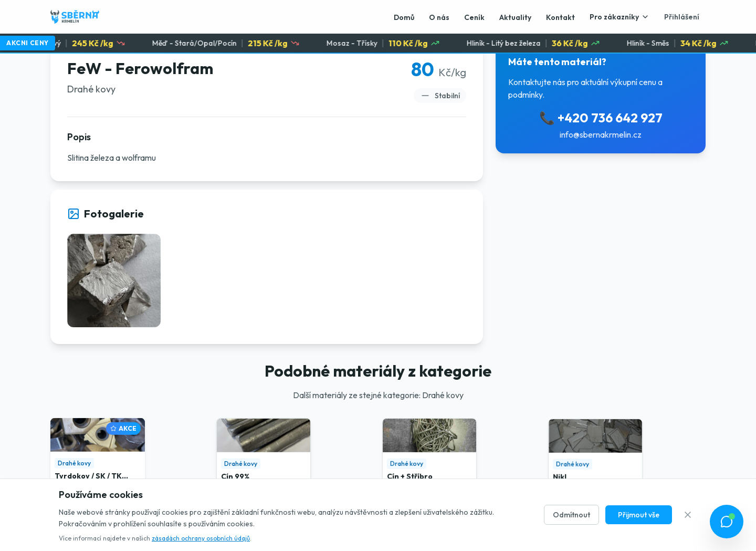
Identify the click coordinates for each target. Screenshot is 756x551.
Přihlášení (682, 17)
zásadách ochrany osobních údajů (201, 538)
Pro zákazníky (619, 17)
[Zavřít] (688, 515)
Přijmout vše (639, 515)
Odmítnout (571, 515)
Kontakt (560, 17)
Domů (404, 17)
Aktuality (515, 17)
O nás (439, 17)
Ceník (474, 17)
